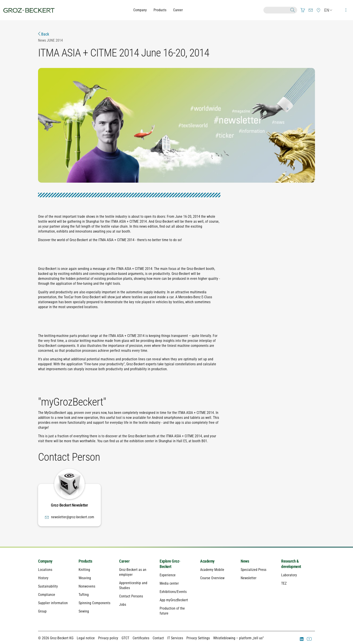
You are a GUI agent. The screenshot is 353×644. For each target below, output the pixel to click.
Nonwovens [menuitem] (87, 586)
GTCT (125, 638)
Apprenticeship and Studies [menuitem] (133, 585)
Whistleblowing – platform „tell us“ (238, 638)
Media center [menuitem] (169, 583)
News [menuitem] (245, 561)
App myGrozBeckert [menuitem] (174, 600)
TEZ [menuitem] (284, 583)
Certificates (141, 638)
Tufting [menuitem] (84, 595)
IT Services (175, 638)
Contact (158, 638)
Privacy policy (108, 638)
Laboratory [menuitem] (289, 575)
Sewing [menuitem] (84, 611)
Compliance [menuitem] (47, 595)
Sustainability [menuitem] (48, 586)
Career (178, 10)
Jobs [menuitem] (123, 605)
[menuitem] (303, 10)
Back (44, 34)
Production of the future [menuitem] (172, 611)
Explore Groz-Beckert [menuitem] (170, 564)
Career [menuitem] (124, 561)
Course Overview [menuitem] (212, 578)
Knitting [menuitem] (84, 570)
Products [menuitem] (85, 561)
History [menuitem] (43, 578)
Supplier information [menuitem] (53, 603)
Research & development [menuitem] (291, 564)
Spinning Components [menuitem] (94, 603)
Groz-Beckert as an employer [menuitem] (133, 572)
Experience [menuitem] (168, 575)
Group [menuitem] (42, 611)
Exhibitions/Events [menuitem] (173, 592)
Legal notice (86, 638)
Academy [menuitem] (207, 561)
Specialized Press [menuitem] (253, 570)
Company (140, 10)
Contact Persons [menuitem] (131, 596)
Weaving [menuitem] (85, 578)
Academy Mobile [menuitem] (212, 570)
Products (160, 10)
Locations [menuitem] (45, 570)
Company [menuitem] (45, 561)
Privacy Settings (198, 638)
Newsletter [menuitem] (249, 578)
